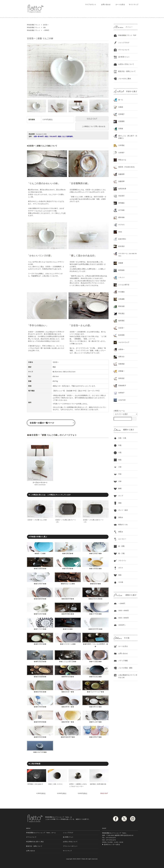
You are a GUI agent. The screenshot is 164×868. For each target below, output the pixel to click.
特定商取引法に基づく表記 (35, 842)
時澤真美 (40, 662)
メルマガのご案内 (125, 79)
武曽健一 (68, 722)
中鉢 (120, 474)
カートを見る (119, 4)
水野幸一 (68, 707)
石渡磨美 (40, 569)
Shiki (68, 629)
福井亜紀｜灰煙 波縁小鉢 (98, 784)
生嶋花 (68, 553)
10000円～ (122, 625)
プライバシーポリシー (70, 846)
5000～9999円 (124, 618)
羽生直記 (95, 677)
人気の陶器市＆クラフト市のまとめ (128, 676)
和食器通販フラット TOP (127, 35)
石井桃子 (95, 553)
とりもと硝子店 (68, 662)
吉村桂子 (95, 737)
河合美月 (40, 614)
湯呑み (121, 517)
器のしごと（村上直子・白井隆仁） (128, 137)
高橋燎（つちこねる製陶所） (96, 644)
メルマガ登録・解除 (125, 668)
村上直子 (95, 722)
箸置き (121, 532)
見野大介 (95, 707)
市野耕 (68, 569)
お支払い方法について (70, 842)
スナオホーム (68, 644)
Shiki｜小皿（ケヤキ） (56, 784)
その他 (121, 582)
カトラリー (122, 539)
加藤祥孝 (68, 599)
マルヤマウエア (95, 692)
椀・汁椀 (121, 553)
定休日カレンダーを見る (112, 844)
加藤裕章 (40, 599)
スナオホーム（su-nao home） (127, 255)
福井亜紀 (40, 692)
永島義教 (40, 677)
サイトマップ (132, 4)
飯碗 (120, 489)
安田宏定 (40, 737)
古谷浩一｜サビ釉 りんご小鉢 (37, 520)
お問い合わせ (104, 4)
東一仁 (40, 553)
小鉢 (120, 467)
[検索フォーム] (134, 419)
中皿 (120, 445)
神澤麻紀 (68, 614)
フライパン (122, 561)
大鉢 (120, 481)
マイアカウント (89, 4)
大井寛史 (95, 569)
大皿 (120, 452)
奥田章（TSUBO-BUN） (127, 167)
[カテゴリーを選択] (126, 414)
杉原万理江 (95, 629)
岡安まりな (68, 584)
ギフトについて (124, 50)
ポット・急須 (123, 510)
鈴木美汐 (40, 644)
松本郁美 (40, 707)
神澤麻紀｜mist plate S (35, 784)
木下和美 (95, 614)
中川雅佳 (95, 662)
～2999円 (122, 603)
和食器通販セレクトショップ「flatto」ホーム (41, 833)
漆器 (120, 575)
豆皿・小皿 (122, 438)
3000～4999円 (124, 611)
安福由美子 (68, 737)
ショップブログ (124, 43)
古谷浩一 (68, 692)
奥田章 (95, 584)
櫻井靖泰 (121, 217)
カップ (121, 496)
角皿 (120, 460)
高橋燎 (121, 263)
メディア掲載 (123, 661)
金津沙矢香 (95, 599)
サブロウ (40, 629)
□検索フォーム (119, 411)
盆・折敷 (121, 546)
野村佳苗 (68, 677)
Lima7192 (40, 752)
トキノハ (121, 277)
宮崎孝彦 (40, 722)
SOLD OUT (92, 119)
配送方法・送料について (127, 71)
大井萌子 (40, 584)
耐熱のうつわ (123, 525)
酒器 (120, 503)
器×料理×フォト (124, 57)
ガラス (121, 568)
